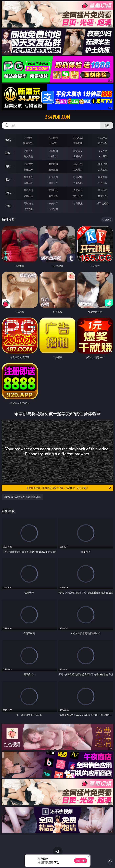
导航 (8, 206)
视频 (8, 153)
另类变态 (103, 169)
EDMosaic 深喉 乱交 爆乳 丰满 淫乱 (22, 497)
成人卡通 (78, 164)
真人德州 (53, 138)
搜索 (107, 125)
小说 (8, 193)
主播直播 (78, 156)
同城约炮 (28, 203)
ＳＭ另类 (103, 156)
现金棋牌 (78, 143)
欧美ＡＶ (78, 151)
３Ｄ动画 (103, 151)
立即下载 (81, 861)
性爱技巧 (103, 196)
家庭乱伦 (53, 190)
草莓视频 (78, 203)
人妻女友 (78, 190)
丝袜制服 (53, 156)
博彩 (8, 140)
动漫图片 (103, 177)
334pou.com (57, 117)
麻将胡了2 (28, 143)
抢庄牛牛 (103, 143)
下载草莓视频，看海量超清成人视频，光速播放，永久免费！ (69, 488)
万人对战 (78, 138)
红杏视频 (28, 209)
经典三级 (53, 169)
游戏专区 (103, 138)
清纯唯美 (53, 183)
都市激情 (28, 190)
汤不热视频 (103, 203)
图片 (8, 179)
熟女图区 (78, 183)
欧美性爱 (103, 164)
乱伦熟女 (78, 169)
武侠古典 (103, 190)
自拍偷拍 (53, 151)
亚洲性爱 (28, 164)
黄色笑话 (78, 196)
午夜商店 (53, 203)
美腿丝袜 (28, 183)
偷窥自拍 (28, 177)
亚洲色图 (53, 177)
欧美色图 (78, 177)
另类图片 (103, 183)
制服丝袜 (28, 169)
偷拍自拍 (53, 164)
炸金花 (53, 143)
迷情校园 (28, 196)
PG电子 (29, 138)
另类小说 (53, 196)
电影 (8, 166)
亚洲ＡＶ (28, 151)
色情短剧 (53, 209)
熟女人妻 (28, 156)
